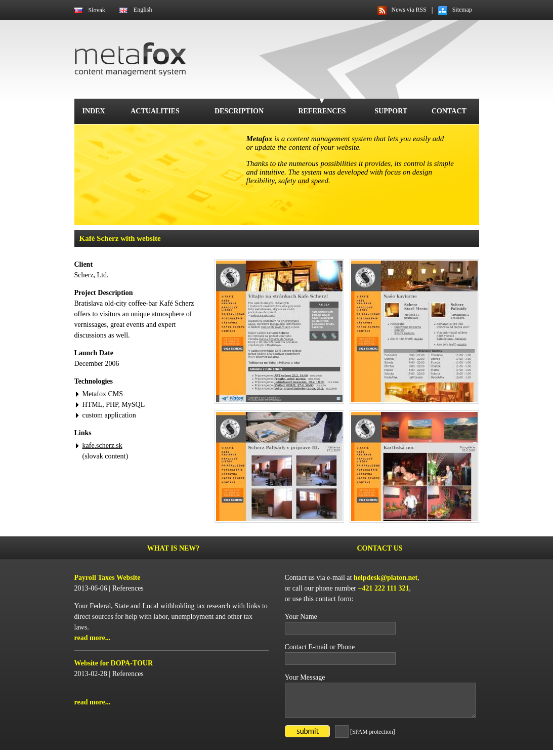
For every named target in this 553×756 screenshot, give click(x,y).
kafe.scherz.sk (102, 446)
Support (391, 111)
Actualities (155, 111)
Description (239, 111)
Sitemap (462, 10)
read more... (93, 638)
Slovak (97, 10)
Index (94, 111)
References (322, 111)
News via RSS (409, 10)
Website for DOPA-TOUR (114, 663)
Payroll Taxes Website (108, 578)
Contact (449, 111)
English (143, 10)
